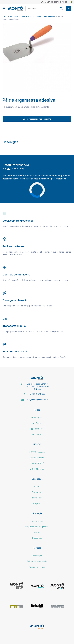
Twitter (37, 423)
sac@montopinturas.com (37, 400)
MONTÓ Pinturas (37, 469)
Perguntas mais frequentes (37, 527)
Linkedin (37, 434)
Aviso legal (37, 556)
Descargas (37, 538)
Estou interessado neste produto (37, 119)
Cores (37, 532)
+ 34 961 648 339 (38, 394)
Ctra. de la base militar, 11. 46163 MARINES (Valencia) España (38, 386)
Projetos (37, 503)
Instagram (37, 417)
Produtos (14, 16)
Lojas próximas (37, 521)
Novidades (37, 498)
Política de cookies (37, 567)
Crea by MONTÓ (37, 463)
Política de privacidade (37, 561)
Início (5, 16)
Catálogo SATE (28, 16)
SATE (39, 16)
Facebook (37, 429)
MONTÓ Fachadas (37, 452)
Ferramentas (50, 16)
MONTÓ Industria (37, 458)
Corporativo (37, 492)
